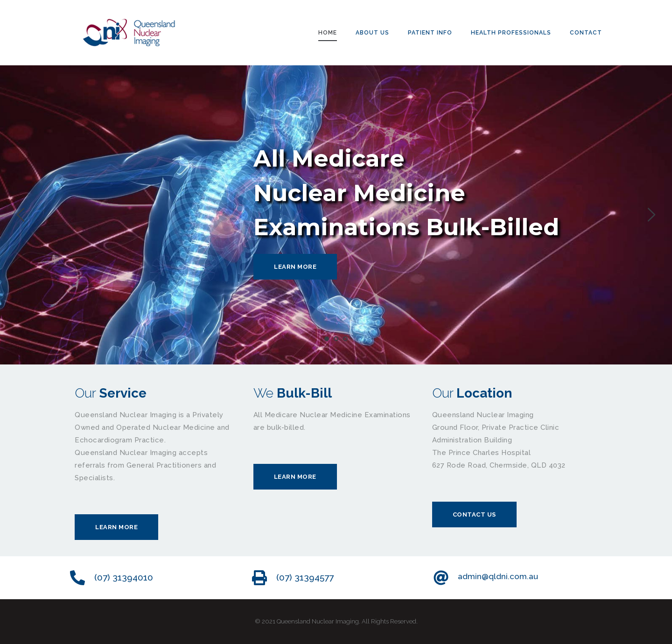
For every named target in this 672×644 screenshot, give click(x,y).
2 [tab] (336, 339)
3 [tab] (345, 339)
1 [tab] (327, 339)
